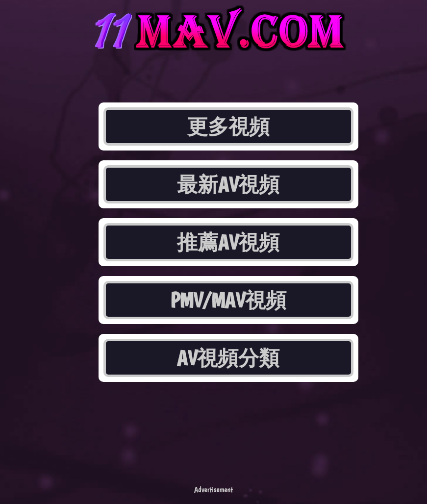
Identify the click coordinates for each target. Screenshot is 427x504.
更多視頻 (228, 126)
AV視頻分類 (228, 358)
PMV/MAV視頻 (228, 300)
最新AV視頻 (228, 184)
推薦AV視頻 (228, 242)
